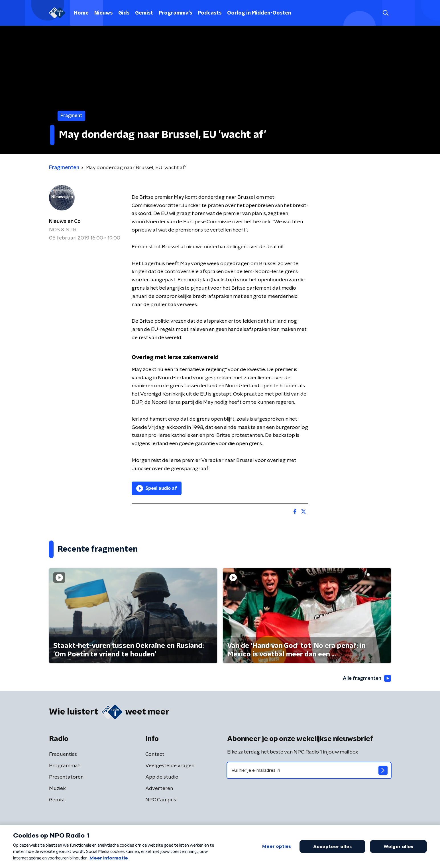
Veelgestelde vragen (170, 766)
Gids (124, 13)
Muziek (57, 789)
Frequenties (63, 755)
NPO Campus (161, 800)
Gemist (144, 13)
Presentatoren (66, 777)
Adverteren (159, 789)
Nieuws (103, 13)
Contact (155, 755)
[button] (385, 13)
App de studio (162, 777)
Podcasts (210, 13)
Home (81, 13)
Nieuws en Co (65, 222)
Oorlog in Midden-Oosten (259, 13)
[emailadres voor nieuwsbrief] (309, 771)
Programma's (175, 13)
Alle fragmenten (366, 678)
